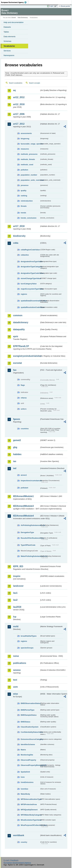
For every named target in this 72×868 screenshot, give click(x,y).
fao (15, 370)
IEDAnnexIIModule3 (23, 506)
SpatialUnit (25, 772)
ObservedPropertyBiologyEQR (30, 765)
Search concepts (34, 83)
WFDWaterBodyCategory (30, 815)
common (18, 315)
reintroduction (27, 201)
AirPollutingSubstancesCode (30, 525)
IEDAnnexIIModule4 (23, 516)
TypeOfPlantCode (28, 545)
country (24, 842)
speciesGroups (27, 648)
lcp (15, 617)
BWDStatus (26, 722)
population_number (29, 175)
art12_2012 (19, 97)
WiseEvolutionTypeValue (30, 820)
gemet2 (17, 440)
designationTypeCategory (30, 267)
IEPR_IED (18, 566)
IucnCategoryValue (29, 284)
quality (24, 191)
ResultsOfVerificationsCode (30, 538)
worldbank (19, 835)
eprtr (16, 336)
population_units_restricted (30, 180)
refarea (24, 398)
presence (25, 185)
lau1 (15, 593)
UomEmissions (27, 782)
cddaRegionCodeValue (30, 250)
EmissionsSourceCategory (30, 739)
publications (20, 663)
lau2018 (17, 607)
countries (25, 429)
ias (15, 461)
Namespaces (9, 55)
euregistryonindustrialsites (26, 356)
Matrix (23, 750)
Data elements (10, 37)
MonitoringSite (27, 755)
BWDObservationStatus (30, 703)
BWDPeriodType (28, 710)
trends (23, 213)
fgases (17, 419)
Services (7, 51)
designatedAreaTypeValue (30, 261)
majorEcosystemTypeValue (30, 289)
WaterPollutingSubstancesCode (30, 556)
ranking (24, 196)
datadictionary (21, 322)
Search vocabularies (16, 83)
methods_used (27, 165)
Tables (6, 32)
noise (16, 656)
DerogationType (27, 532)
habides (17, 454)
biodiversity (19, 236)
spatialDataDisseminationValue (30, 301)
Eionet (14, 18)
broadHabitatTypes (29, 636)
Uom (23, 777)
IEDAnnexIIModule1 (23, 496)
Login (51, 6)
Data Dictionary (23, 18)
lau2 (15, 600)
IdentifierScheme (28, 744)
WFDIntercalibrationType (30, 799)
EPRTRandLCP (21, 346)
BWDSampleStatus (29, 715)
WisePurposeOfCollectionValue (30, 825)
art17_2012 (19, 124)
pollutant (24, 488)
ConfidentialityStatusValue (30, 732)
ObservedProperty (28, 760)
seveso (17, 670)
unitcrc (24, 409)
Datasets (7, 27)
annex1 (24, 475)
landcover (18, 586)
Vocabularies (9, 46)
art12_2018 (19, 104)
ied (15, 468)
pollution (24, 170)
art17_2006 (19, 114)
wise (16, 694)
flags (23, 385)
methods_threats (28, 159)
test (15, 680)
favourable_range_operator (30, 144)
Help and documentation (14, 22)
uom (15, 687)
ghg (15, 447)
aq (14, 90)
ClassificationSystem (30, 727)
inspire (17, 576)
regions (24, 294)
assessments (26, 133)
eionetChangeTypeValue (30, 278)
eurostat (17, 363)
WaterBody (25, 794)
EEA (15, 2)
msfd (16, 626)
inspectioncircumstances (30, 481)
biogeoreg (25, 139)
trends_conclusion (29, 218)
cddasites (25, 255)
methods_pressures (29, 154)
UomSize (24, 789)
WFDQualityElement (29, 810)
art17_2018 (19, 226)
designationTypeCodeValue (30, 273)
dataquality (19, 329)
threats (24, 206)
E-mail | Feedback (11, 860)
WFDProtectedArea (29, 804)
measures (25, 149)
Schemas (7, 41)
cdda (16, 243)
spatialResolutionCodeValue (30, 307)
